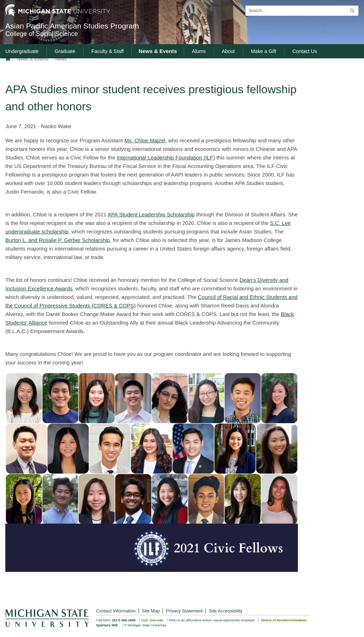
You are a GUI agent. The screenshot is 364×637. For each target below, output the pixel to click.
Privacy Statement (184, 611)
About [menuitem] (228, 51)
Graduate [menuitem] (65, 51)
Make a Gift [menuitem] (264, 51)
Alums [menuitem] (199, 51)
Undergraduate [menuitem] (22, 51)
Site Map (151, 611)
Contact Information (116, 611)
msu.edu (156, 620)
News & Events (33, 59)
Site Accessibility (226, 611)
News (61, 59)
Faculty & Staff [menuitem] (108, 51)
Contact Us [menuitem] (304, 51)
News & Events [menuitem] (158, 51)
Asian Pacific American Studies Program (136, 30)
